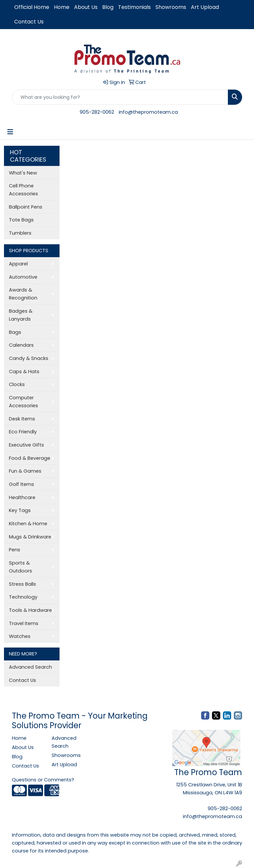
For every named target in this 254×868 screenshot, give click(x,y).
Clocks (17, 384)
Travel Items (24, 623)
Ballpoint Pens (26, 207)
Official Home (32, 7)
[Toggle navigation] (10, 132)
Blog (108, 7)
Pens (15, 550)
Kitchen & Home (28, 524)
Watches (20, 636)
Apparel (18, 264)
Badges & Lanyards (21, 315)
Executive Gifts (26, 445)
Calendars (21, 345)
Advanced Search (30, 667)
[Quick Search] (120, 97)
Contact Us (29, 22)
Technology (23, 597)
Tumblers (20, 233)
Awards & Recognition (23, 294)
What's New (23, 173)
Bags (15, 332)
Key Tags (20, 510)
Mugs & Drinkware (30, 537)
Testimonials (134, 7)
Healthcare (22, 497)
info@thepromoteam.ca (148, 112)
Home (62, 7)
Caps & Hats (24, 372)
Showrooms (171, 7)
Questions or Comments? (43, 780)
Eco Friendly (23, 432)
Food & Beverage (30, 458)
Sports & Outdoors (21, 567)
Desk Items (22, 419)
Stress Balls (22, 584)
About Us (86, 7)
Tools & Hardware (30, 610)
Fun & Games (25, 471)
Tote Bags (21, 220)
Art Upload (205, 7)
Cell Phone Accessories (23, 190)
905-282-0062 (97, 112)
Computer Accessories (23, 402)
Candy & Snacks (29, 358)
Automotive (23, 277)
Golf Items (21, 484)
